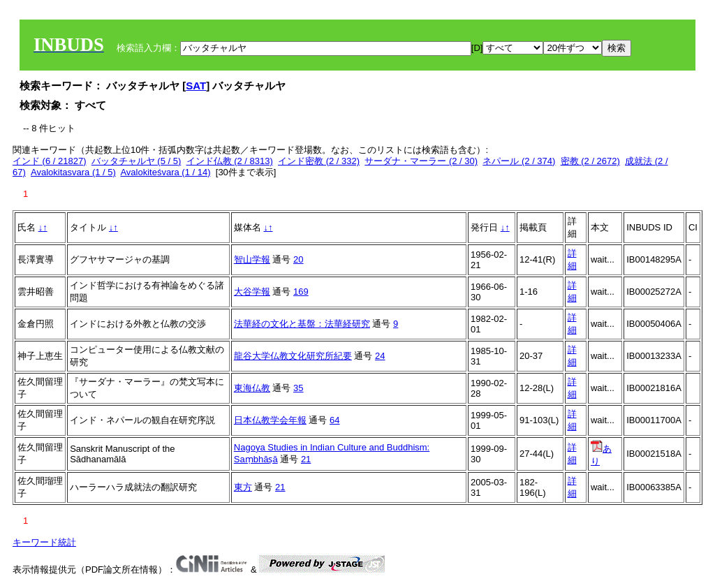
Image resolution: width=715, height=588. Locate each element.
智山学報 (252, 259)
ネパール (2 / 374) (519, 161)
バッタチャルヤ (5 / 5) (137, 161)
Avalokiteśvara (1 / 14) (165, 172)
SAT (196, 86)
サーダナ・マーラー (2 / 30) (421, 161)
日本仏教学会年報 (270, 420)
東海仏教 (252, 388)
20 (298, 259)
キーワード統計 (44, 542)
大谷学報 (252, 292)
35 (298, 388)
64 (334, 420)
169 (301, 292)
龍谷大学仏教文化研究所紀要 (293, 356)
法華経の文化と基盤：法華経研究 (302, 324)
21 (306, 459)
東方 (243, 487)
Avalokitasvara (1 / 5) (73, 172)
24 (380, 356)
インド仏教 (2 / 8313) (230, 161)
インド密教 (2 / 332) (319, 161)
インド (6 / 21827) (50, 161)
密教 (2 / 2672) (590, 161)
